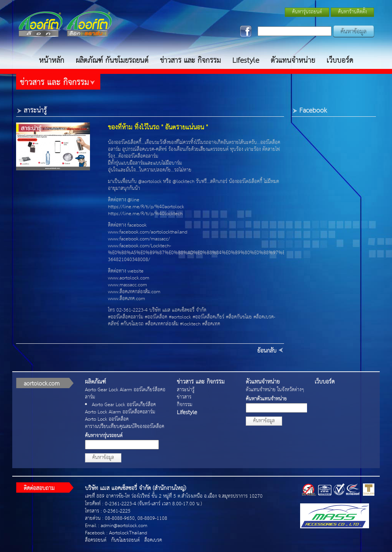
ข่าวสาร (184, 397)
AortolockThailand (128, 533)
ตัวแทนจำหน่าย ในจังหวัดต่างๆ (275, 390)
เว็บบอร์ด (340, 61)
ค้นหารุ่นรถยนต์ (307, 12)
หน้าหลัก (52, 61)
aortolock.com (42, 384)
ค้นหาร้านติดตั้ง (352, 12)
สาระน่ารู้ (186, 390)
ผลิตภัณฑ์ (96, 382)
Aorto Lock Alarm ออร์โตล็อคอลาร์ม (120, 412)
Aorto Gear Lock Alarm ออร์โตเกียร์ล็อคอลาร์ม (125, 394)
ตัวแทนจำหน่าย (293, 61)
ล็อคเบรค (153, 540)
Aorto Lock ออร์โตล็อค (107, 419)
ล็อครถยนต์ (96, 540)
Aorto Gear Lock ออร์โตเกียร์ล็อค (124, 405)
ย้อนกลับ (267, 351)
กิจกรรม (185, 405)
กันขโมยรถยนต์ (125, 540)
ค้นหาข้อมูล (103, 458)
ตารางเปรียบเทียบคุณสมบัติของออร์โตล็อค (125, 427)
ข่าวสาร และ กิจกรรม (190, 61)
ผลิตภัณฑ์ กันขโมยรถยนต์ (112, 61)
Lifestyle (246, 61)
